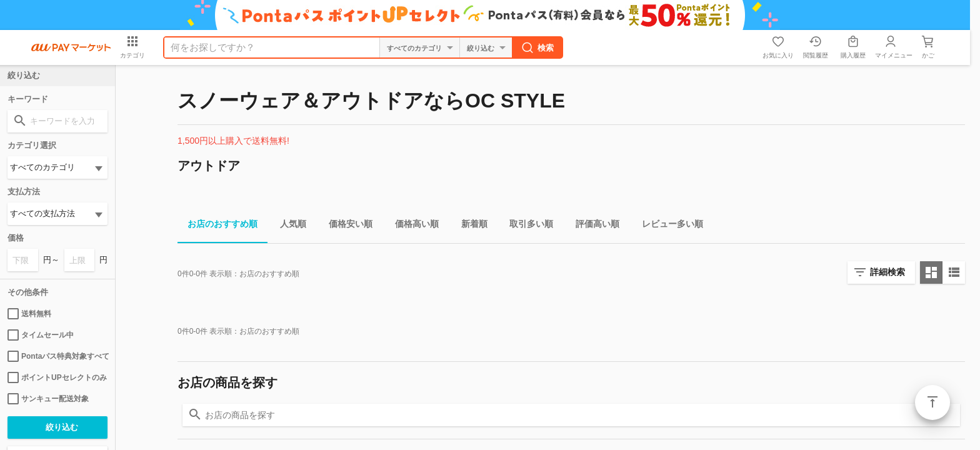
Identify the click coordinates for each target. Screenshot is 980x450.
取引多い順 (526, 226)
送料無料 (29, 314)
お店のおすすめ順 (217, 226)
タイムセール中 (41, 335)
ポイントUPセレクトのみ (57, 377)
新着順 (469, 226)
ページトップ (932, 402)
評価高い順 (592, 226)
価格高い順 (412, 226)
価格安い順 (346, 226)
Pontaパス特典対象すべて (57, 356)
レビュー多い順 (667, 226)
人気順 (288, 226)
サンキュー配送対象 (48, 399)
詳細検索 (887, 272)
